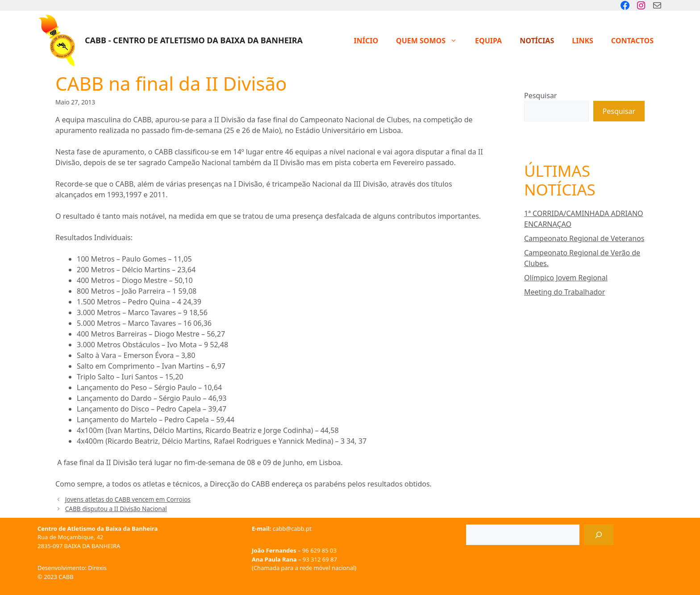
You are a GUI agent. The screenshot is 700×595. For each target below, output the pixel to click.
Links (583, 41)
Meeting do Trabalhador (565, 292)
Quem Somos (431, 41)
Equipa (488, 41)
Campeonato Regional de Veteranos (584, 238)
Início (366, 41)
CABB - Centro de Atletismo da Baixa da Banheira (194, 40)
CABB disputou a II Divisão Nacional (116, 509)
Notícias (537, 41)
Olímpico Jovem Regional (566, 278)
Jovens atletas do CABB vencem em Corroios (128, 499)
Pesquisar (540, 96)
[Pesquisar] (599, 535)
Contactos (632, 41)
